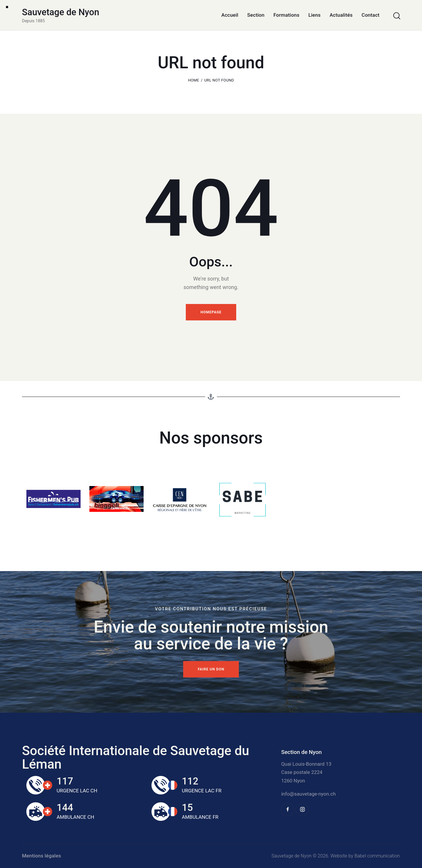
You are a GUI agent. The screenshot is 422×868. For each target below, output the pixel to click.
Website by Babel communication (365, 856)
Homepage (211, 312)
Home (193, 80)
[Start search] (396, 16)
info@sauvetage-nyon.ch (308, 794)
